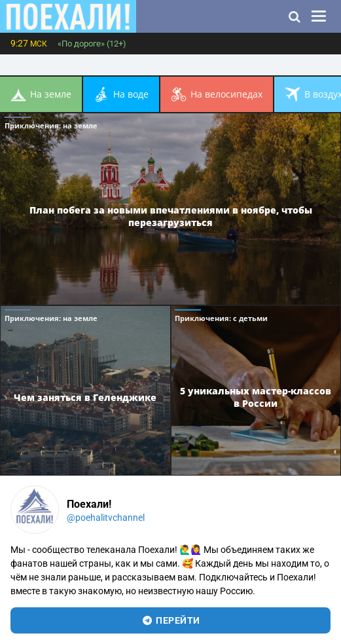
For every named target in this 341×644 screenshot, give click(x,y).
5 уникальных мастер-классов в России (256, 397)
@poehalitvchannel (106, 518)
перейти (170, 620)
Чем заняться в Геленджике (85, 397)
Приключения (51, 125)
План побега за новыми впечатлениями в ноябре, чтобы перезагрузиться (171, 216)
